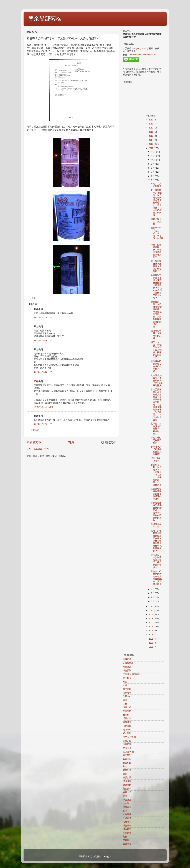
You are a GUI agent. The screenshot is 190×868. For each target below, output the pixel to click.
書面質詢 (127, 755)
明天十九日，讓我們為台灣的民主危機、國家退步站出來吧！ (156, 350)
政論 (125, 682)
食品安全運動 (129, 737)
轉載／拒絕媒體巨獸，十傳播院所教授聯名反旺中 (156, 251)
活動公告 (127, 718)
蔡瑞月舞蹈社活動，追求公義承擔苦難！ (156, 366)
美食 (125, 837)
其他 (125, 811)
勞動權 (126, 840)
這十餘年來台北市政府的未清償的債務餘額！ (156, 266)
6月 (153, 176)
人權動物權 (128, 663)
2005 (151, 631)
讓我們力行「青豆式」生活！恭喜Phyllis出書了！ (157, 234)
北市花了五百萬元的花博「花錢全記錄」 (156, 429)
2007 (151, 623)
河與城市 (127, 829)
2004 (151, 635)
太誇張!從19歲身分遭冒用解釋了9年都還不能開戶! (157, 380)
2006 (151, 627)
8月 (153, 168)
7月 (153, 172)
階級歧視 (127, 822)
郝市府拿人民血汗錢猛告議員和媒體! (156, 451)
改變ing (126, 696)
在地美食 (127, 748)
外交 (125, 766)
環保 (125, 700)
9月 (153, 164)
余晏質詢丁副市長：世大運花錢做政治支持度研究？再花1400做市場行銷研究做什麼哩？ (156, 287)
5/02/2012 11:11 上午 (44, 407)
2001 (151, 639)
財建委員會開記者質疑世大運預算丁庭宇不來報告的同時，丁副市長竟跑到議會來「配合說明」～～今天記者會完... (156, 404)
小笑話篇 (127, 800)
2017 (151, 128)
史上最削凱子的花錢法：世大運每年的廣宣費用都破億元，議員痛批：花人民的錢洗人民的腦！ (156, 203)
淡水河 (126, 803)
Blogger (107, 857)
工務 (125, 704)
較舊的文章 (109, 442)
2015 (151, 136)
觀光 (125, 774)
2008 (151, 619)
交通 (125, 685)
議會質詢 (127, 671)
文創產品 (127, 814)
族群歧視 (127, 722)
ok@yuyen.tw (140, 49)
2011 (151, 606)
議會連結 (127, 826)
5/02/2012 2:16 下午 (43, 424)
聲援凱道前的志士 (156, 526)
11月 (154, 156)
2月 (153, 597)
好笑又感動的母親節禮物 (156, 440)
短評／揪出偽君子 (156, 460)
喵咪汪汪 (127, 726)
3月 (153, 593)
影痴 (36, 381)
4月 (153, 589)
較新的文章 (34, 442)
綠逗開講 (127, 844)
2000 (151, 643)
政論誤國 (127, 785)
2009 (151, 615)
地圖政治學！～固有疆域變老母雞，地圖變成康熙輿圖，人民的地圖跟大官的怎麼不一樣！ (156, 314)
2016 (151, 132)
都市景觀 (127, 711)
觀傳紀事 (127, 770)
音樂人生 (127, 741)
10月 (154, 160)
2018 (151, 124)
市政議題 (127, 667)
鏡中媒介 (127, 678)
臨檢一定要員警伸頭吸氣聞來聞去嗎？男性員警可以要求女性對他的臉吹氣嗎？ (156, 541)
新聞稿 (126, 715)
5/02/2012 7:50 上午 (43, 317)
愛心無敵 (127, 733)
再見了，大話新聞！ (156, 185)
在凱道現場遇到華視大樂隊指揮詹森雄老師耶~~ (156, 494)
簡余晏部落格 (45, 19)
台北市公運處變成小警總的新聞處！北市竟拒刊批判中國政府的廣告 (156, 512)
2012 (151, 148)
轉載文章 (127, 792)
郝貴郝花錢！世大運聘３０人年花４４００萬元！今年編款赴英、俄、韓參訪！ (156, 475)
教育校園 (127, 763)
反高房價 (127, 833)
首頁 (71, 442)
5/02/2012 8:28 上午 (43, 372)
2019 (151, 120)
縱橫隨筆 (127, 693)
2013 (151, 144)
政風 (125, 796)
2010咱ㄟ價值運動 (132, 674)
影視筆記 (127, 759)
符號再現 (127, 744)
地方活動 (127, 730)
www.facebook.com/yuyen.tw (143, 55)
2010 (151, 610)
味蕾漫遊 (127, 807)
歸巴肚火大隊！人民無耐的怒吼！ (156, 335)
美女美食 (127, 789)
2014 (151, 140)
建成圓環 (127, 781)
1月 (153, 601)
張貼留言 (35, 430)
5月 (153, 180)
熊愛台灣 (127, 778)
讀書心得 (127, 707)
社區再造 (127, 818)
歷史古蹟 (127, 689)
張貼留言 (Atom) (41, 449)
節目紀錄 (127, 659)
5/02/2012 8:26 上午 (43, 340)
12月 (154, 152)
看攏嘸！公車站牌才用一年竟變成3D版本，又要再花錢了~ (157, 578)
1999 (151, 647)
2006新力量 (128, 752)
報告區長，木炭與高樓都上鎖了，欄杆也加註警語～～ (156, 561)
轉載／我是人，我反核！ (156, 222)
